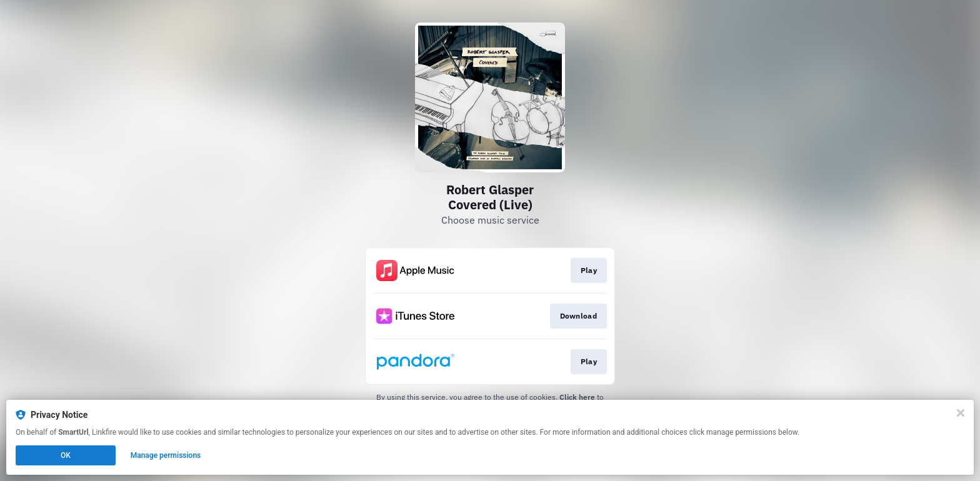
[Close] (961, 413)
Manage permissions (166, 455)
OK (66, 455)
